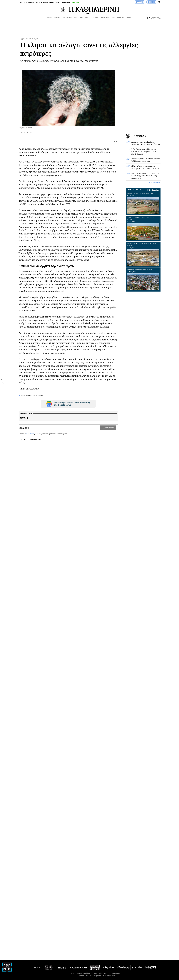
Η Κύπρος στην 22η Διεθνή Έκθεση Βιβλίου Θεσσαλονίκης (146, 160)
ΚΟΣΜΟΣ (96, 18)
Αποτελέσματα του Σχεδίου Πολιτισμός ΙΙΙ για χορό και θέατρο (146, 143)
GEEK (113, 18)
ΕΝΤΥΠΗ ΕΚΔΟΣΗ (29, 2)
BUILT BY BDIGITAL (81, 976)
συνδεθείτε (30, 434)
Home (20, 2)
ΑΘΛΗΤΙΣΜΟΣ (67, 18)
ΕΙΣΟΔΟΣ (152, 2)
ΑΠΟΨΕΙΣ (129, 18)
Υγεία (36, 39)
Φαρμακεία (75, 2)
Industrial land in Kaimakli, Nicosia (140, 270)
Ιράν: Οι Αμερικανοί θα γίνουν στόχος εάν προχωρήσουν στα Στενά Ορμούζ (144, 152)
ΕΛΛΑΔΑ (88, 18)
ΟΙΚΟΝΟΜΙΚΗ (79, 18)
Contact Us (116, 973)
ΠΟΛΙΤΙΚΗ (57, 18)
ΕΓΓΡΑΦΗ (140, 2)
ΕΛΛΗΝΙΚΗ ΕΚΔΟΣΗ (42, 2)
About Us (107, 973)
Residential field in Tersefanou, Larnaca (141, 194)
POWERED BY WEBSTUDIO (106, 976)
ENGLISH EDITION (55, 2)
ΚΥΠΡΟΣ (49, 18)
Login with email (108, 428)
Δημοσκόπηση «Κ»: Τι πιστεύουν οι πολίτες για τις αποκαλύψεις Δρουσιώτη (145, 176)
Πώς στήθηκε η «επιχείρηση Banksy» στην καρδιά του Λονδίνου (146, 167)
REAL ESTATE (134, 190)
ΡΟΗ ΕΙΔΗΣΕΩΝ (155, 183)
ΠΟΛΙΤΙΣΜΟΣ (105, 18)
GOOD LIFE (121, 18)
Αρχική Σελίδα (26, 39)
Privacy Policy (97, 973)
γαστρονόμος (66, 2)
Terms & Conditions (83, 973)
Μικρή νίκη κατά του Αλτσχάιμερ (32, 395)
